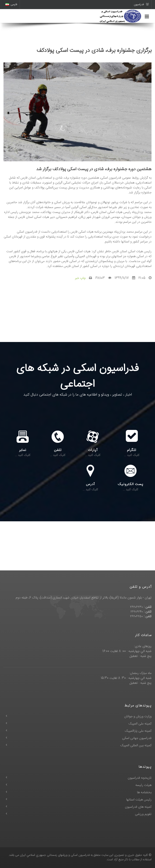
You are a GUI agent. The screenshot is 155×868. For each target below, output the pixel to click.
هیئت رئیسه (143, 785)
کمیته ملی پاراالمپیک (138, 731)
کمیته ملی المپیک (140, 724)
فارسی (11, 4)
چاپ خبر (80, 278)
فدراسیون (141, 4)
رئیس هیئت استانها (139, 800)
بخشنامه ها (144, 792)
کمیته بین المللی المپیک (136, 746)
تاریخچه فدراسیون (140, 778)
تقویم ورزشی (143, 814)
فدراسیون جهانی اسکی (137, 738)
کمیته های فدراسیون (138, 807)
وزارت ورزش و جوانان (138, 717)
